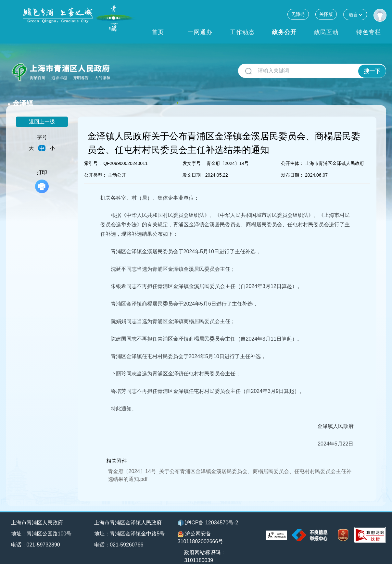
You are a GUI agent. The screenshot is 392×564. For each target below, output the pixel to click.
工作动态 (242, 32)
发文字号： (194, 153)
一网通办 (200, 32)
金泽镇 (127, 68)
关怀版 (326, 14)
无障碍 (298, 14)
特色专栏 (369, 32)
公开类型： (95, 165)
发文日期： (194, 165)
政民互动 (326, 32)
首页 (158, 32)
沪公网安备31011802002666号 (201, 527)
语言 (355, 14)
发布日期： (292, 165)
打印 (42, 171)
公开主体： (292, 153)
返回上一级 (42, 111)
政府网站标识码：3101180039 (206, 546)
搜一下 (372, 71)
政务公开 (284, 32)
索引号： (93, 153)
